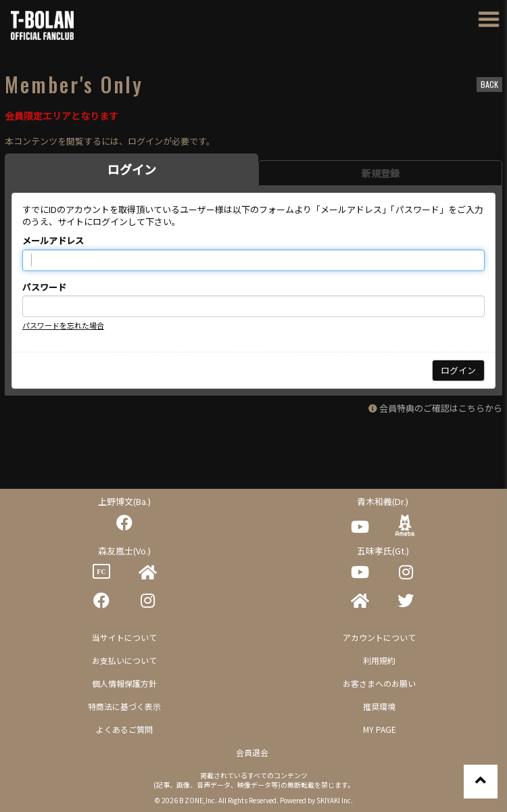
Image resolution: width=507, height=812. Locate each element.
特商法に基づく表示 (124, 706)
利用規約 (379, 660)
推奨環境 (379, 706)
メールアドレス (53, 241)
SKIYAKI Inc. (335, 800)
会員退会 (252, 752)
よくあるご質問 (124, 729)
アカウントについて (379, 637)
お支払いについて (124, 660)
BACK (489, 84)
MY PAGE (380, 729)
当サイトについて (124, 637)
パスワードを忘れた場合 (63, 325)
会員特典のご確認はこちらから (441, 408)
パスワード (44, 287)
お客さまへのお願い (379, 683)
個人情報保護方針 (124, 683)
